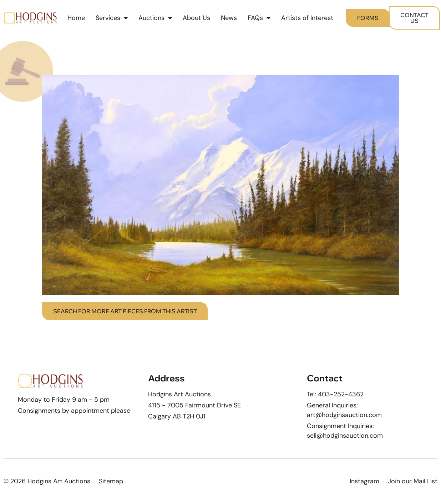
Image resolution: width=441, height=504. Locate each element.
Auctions (155, 18)
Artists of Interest (307, 18)
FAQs (259, 18)
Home (76, 18)
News (229, 18)
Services (112, 18)
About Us (196, 18)
